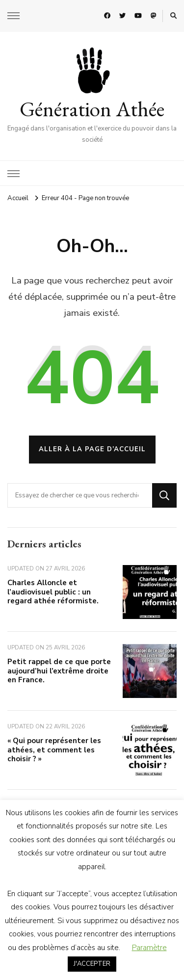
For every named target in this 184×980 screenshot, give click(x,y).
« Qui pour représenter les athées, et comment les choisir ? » (54, 750)
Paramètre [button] (149, 948)
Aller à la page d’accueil (92, 449)
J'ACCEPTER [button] (92, 964)
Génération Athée (92, 109)
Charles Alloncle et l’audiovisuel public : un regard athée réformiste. (53, 592)
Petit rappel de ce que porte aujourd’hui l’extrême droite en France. (59, 671)
